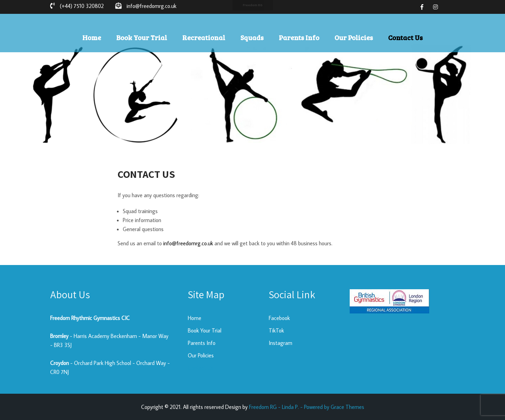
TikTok (276, 330)
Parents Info (299, 37)
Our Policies (354, 37)
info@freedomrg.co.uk (188, 243)
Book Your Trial (142, 37)
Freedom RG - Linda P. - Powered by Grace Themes (307, 407)
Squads (252, 37)
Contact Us (405, 37)
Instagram (281, 343)
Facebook (279, 318)
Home (92, 37)
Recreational (204, 37)
